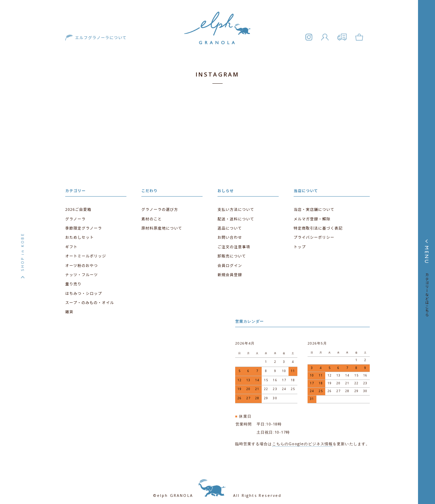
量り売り (73, 280)
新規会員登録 (229, 271)
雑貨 (69, 307)
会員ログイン (229, 262)
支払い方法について (235, 207)
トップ (300, 244)
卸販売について (231, 253)
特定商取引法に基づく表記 (318, 225)
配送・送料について (235, 216)
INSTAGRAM (218, 74)
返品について (229, 225)
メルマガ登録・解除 (312, 216)
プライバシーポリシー (314, 234)
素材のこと (151, 216)
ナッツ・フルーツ (81, 271)
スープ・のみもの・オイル (89, 298)
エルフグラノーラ (217, 43)
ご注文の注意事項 (233, 244)
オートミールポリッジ (85, 253)
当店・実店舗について (314, 207)
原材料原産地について (161, 225)
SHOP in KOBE (22, 252)
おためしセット (79, 234)
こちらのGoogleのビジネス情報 (303, 435)
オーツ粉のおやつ (81, 262)
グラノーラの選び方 (159, 207)
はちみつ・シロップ (83, 289)
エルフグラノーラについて (98, 40)
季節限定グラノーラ (83, 225)
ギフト (71, 244)
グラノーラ (75, 216)
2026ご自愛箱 (78, 207)
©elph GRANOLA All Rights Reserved (217, 487)
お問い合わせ (229, 234)
